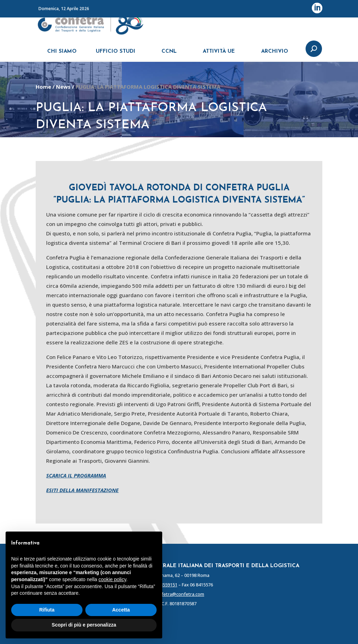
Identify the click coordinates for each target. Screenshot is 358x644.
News (63, 87)
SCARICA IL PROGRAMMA (76, 475)
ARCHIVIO (275, 55)
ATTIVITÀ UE (219, 55)
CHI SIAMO (62, 55)
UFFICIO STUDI (116, 55)
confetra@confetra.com (179, 594)
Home (43, 87)
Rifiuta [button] (47, 610)
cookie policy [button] (112, 579)
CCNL (169, 55)
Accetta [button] (121, 610)
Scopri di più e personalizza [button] (84, 625)
